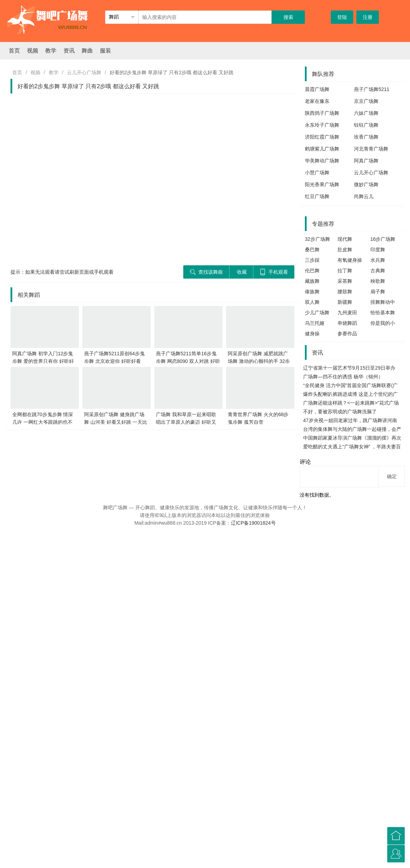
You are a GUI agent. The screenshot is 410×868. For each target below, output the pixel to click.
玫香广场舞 (366, 137)
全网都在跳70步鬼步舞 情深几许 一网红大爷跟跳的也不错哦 (43, 422)
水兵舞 (378, 260)
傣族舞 (312, 292)
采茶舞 (345, 281)
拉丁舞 (345, 271)
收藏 (242, 272)
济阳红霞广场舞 (322, 137)
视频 (33, 51)
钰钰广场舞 (366, 125)
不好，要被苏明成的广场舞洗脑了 (340, 412)
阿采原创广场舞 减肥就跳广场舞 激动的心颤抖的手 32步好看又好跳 (259, 361)
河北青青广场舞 (371, 149)
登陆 (342, 17)
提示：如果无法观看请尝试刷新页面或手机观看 (62, 272)
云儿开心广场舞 (84, 72)
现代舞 (345, 239)
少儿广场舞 (317, 313)
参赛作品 (347, 334)
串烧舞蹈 (347, 323)
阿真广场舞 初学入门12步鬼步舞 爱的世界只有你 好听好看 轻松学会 (43, 361)
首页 (14, 51)
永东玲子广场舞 (322, 125)
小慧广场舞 (317, 173)
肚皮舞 (345, 250)
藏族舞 (312, 281)
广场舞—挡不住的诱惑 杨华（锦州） (343, 377)
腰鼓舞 (345, 292)
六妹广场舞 (366, 113)
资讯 (69, 51)
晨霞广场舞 (317, 89)
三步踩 (312, 260)
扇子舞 (378, 292)
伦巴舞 (312, 271)
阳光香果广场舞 (322, 184)
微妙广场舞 (366, 184)
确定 (392, 476)
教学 (51, 51)
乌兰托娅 (315, 323)
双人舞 (312, 302)
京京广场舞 (366, 101)
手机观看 (274, 272)
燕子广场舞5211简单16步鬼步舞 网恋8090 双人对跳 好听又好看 (188, 361)
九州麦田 (347, 313)
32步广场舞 (317, 239)
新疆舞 (345, 302)
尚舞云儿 (364, 196)
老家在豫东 (317, 101)
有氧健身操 (350, 260)
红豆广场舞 (317, 196)
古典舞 (378, 271)
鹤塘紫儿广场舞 (322, 149)
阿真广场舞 (366, 161)
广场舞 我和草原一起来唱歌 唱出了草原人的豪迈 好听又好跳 (186, 422)
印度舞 (378, 250)
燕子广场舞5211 (372, 89)
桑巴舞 (312, 250)
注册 (368, 17)
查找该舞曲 (206, 272)
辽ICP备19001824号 (253, 523)
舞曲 (87, 51)
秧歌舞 (378, 281)
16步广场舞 (383, 239)
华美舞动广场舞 (322, 161)
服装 (105, 51)
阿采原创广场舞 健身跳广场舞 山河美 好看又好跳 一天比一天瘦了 (116, 422)
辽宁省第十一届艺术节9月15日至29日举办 (349, 368)
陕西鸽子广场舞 (322, 113)
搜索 (288, 17)
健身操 (312, 334)
